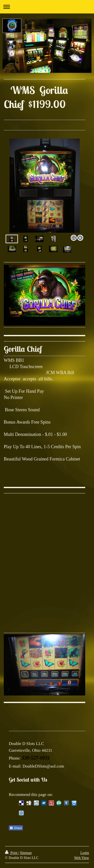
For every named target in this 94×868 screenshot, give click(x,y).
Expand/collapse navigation (47, 7)
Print (12, 853)
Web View (82, 858)
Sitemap (26, 853)
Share (16, 828)
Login (85, 853)
